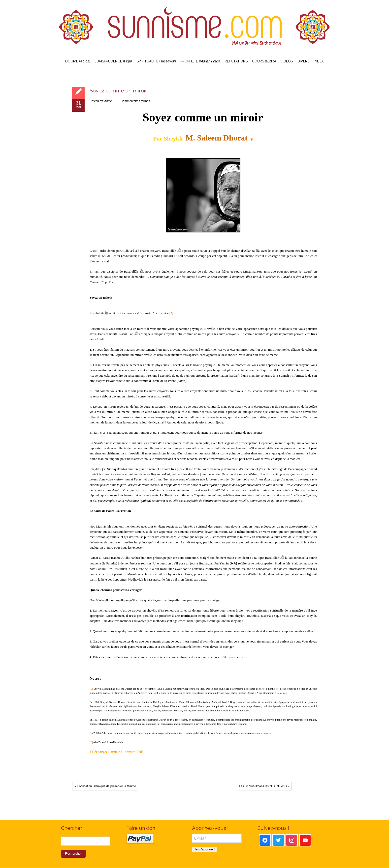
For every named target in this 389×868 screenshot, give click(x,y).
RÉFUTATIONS (236, 61)
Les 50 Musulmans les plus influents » (264, 786)
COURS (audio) (264, 61)
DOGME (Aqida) (78, 61)
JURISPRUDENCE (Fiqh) (113, 61)
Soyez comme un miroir (118, 91)
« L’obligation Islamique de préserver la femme (105, 786)
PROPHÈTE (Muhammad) (200, 61)
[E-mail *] (217, 838)
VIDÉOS (287, 61)
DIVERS (303, 61)
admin (109, 101)
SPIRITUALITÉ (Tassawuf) (156, 61)
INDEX (319, 61)
